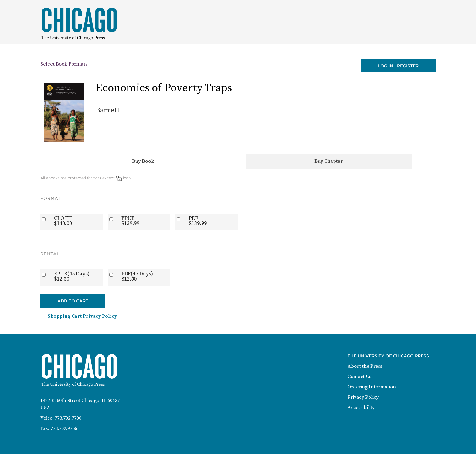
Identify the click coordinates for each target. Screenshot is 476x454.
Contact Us (359, 377)
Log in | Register (398, 66)
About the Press (365, 366)
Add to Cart (73, 301)
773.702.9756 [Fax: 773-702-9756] (64, 428)
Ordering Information (372, 387)
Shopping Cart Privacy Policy (82, 316)
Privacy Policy (363, 397)
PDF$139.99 (198, 221)
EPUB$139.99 (130, 221)
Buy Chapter (329, 161)
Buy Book (143, 161)
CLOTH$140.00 (63, 221)
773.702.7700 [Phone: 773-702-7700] (68, 418)
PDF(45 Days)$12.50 (137, 276)
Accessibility (361, 408)
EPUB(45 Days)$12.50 (72, 276)
